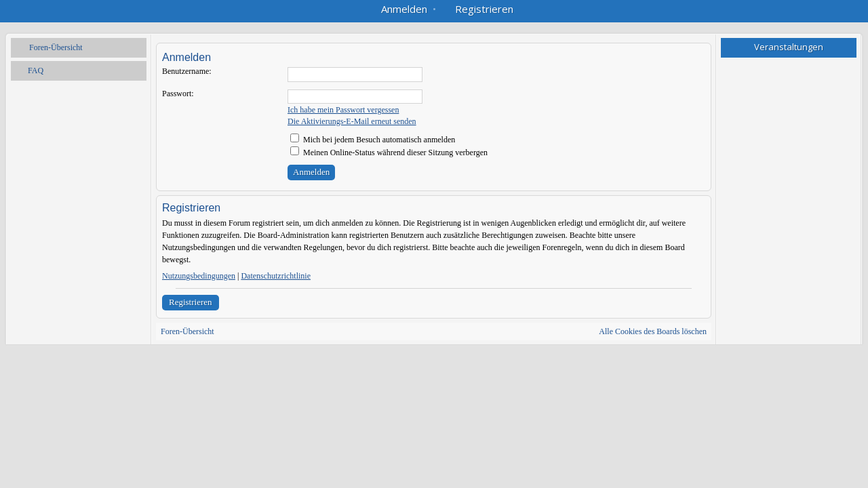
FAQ (36, 70)
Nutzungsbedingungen (199, 276)
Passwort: (178, 94)
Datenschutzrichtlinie (276, 276)
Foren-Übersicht (56, 47)
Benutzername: (187, 71)
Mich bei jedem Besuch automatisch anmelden (373, 140)
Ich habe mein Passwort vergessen (343, 110)
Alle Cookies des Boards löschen (653, 331)
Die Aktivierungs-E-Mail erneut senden (352, 121)
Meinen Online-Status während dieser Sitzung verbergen (389, 152)
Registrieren (191, 302)
